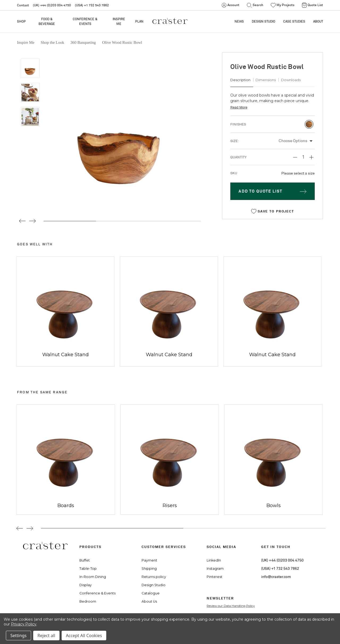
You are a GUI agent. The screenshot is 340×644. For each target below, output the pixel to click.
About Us (149, 601)
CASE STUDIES (294, 21)
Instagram (215, 569)
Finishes (238, 124)
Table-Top (88, 569)
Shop (21, 21)
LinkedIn (214, 560)
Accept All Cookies (84, 636)
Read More (239, 107)
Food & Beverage (47, 21)
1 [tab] (112, 528)
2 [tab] (254, 528)
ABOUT (318, 21)
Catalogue (151, 593)
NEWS (239, 21)
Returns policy (154, 577)
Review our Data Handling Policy (231, 606)
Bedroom (88, 601)
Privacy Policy (24, 624)
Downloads (291, 80)
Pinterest (214, 577)
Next (32, 221)
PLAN (139, 21)
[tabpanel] (64, 460)
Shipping (149, 569)
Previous (20, 221)
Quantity (238, 157)
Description (240, 80)
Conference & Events (85, 21)
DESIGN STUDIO (263, 21)
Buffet (85, 560)
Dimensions (266, 80)
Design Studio (154, 585)
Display (86, 585)
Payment (149, 560)
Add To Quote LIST (260, 191)
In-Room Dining (93, 577)
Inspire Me (119, 21)
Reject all (46, 636)
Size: (235, 141)
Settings (18, 636)
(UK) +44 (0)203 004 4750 (52, 5)
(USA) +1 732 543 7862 (92, 5)
